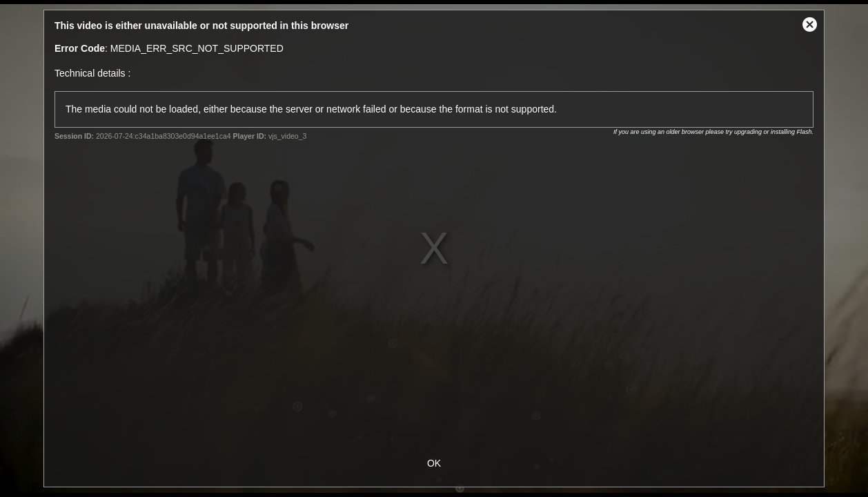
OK (434, 463)
